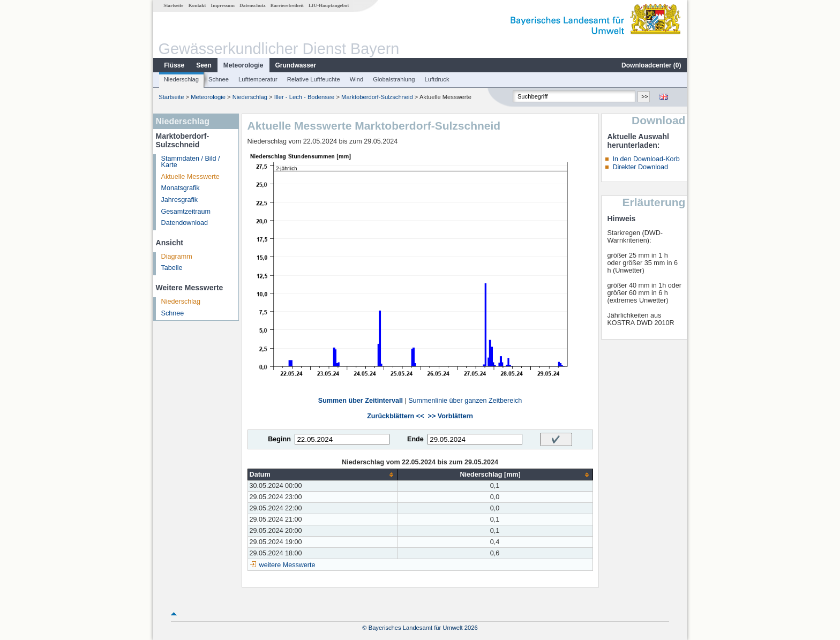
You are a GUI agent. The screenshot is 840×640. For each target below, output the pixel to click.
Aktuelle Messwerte (190, 177)
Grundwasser (296, 65)
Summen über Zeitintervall (361, 401)
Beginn (279, 439)
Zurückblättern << (395, 416)
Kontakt (197, 5)
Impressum (223, 5)
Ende (415, 439)
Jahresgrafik (180, 200)
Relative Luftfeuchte (314, 79)
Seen (204, 65)
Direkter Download (640, 167)
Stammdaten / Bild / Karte (191, 162)
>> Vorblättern (451, 416)
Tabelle (172, 268)
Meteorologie (243, 65)
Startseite (173, 5)
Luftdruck (437, 79)
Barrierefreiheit (287, 5)
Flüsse (174, 65)
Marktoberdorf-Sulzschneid (377, 97)
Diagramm (177, 257)
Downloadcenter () (651, 65)
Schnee (219, 79)
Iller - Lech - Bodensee (305, 97)
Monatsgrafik (181, 188)
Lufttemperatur (258, 79)
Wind (357, 79)
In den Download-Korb (646, 159)
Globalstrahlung (394, 79)
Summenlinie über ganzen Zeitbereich (465, 401)
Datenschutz (253, 5)
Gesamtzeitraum (186, 212)
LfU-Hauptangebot (329, 5)
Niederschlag (181, 79)
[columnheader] (322, 475)
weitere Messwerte (287, 565)
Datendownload (185, 223)
